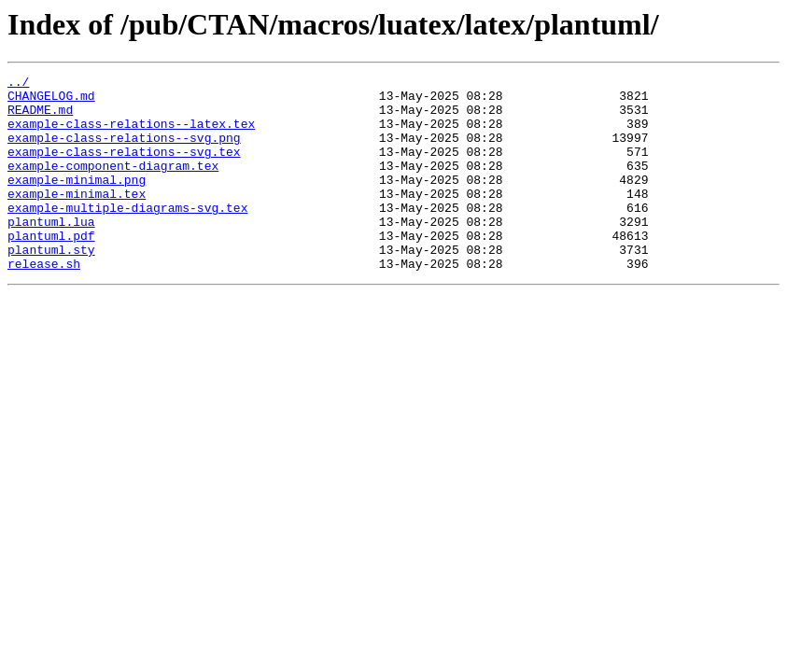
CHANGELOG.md (51, 101)
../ (18, 84)
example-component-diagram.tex (113, 185)
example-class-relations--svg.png (124, 151)
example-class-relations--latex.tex (131, 134)
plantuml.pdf (51, 269)
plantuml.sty (51, 286)
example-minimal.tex (77, 218)
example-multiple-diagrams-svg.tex (127, 235)
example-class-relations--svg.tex (124, 168)
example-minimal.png (77, 202)
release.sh (44, 302)
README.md (40, 118)
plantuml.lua (51, 252)
